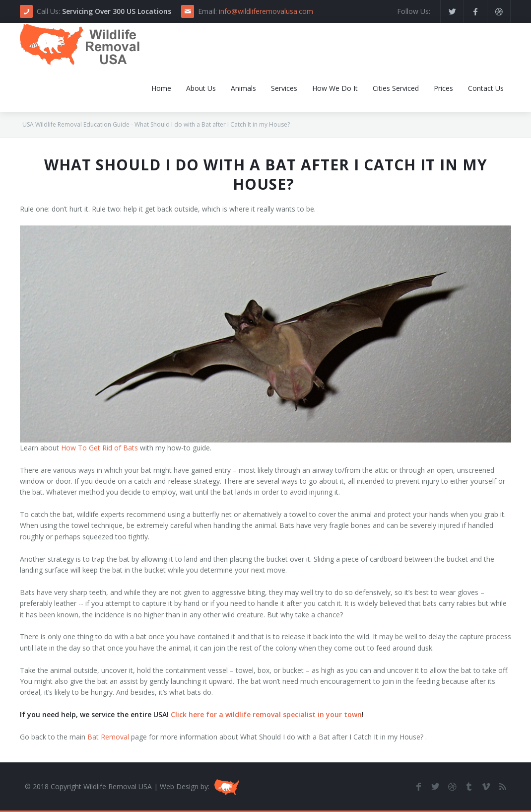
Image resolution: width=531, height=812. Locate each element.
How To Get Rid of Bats (100, 448)
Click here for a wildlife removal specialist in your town (266, 714)
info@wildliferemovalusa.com (266, 11)
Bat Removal (108, 737)
